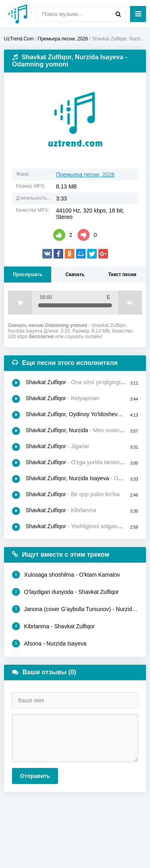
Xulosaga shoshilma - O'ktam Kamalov (66, 575)
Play (20, 303)
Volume (130, 303)
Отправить (35, 776)
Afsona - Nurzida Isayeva (49, 643)
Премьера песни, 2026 (85, 174)
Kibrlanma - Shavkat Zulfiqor (53, 626)
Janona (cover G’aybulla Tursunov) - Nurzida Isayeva (75, 609)
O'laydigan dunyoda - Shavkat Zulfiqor (65, 592)
